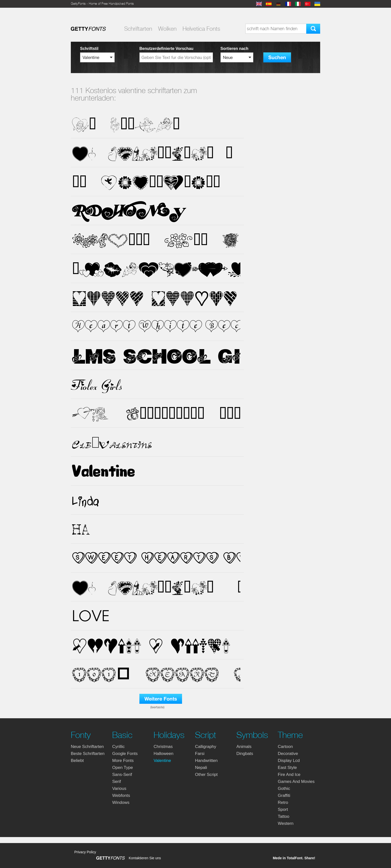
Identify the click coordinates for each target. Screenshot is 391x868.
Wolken (167, 29)
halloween (163, 754)
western (286, 823)
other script (206, 775)
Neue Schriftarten (87, 747)
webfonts (121, 796)
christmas (163, 747)
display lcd (289, 761)
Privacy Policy (85, 852)
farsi (200, 754)
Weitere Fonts (161, 699)
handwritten (206, 761)
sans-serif (122, 775)
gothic (284, 789)
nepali (201, 768)
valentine (162, 761)
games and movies (296, 782)
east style (287, 768)
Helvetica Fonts (201, 29)
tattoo (284, 816)
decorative (288, 754)
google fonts (125, 754)
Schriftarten (138, 29)
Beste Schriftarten (88, 754)
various (119, 789)
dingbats (245, 754)
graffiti (284, 796)
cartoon (285, 747)
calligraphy (206, 747)
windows (121, 802)
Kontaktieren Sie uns (145, 858)
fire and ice (289, 775)
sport (283, 809)
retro (283, 802)
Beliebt (77, 761)
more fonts (123, 761)
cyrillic (118, 747)
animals (244, 747)
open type (123, 768)
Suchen (277, 58)
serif (117, 782)
